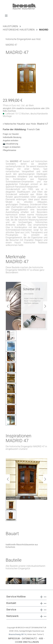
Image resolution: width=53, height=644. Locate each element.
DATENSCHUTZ (29, 638)
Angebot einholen (11, 141)
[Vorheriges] (8, 306)
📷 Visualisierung (10, 144)
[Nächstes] (45, 306)
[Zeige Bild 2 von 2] (29, 497)
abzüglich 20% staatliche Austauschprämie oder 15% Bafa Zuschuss (26, 110)
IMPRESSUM (14, 638)
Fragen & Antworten (12, 147)
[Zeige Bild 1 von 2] (24, 497)
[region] (26, 79)
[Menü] (6, 16)
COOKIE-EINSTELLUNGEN (27, 642)
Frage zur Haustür (11, 134)
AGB (41, 638)
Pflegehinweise (9, 150)
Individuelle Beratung (12, 137)
